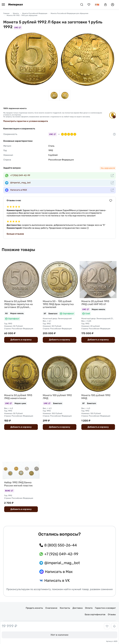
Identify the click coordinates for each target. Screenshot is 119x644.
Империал (15, 5)
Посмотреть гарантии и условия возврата (26, 121)
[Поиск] (82, 5)
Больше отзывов (15, 234)
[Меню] (3, 5)
